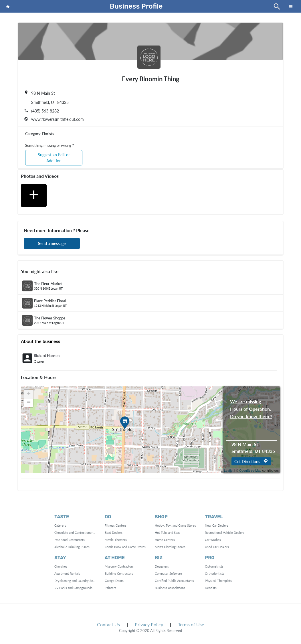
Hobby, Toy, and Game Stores (175, 525)
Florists (48, 134)
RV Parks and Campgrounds (73, 588)
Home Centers (165, 540)
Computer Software (168, 573)
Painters (110, 588)
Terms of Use (191, 624)
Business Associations (170, 588)
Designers (162, 566)
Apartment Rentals (67, 573)
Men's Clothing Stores (170, 547)
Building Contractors (119, 573)
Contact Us (108, 624)
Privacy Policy (149, 624)
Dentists (211, 588)
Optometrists (214, 566)
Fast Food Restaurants (70, 540)
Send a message (52, 243)
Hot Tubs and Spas (168, 533)
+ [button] (29, 394)
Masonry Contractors (119, 566)
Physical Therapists (218, 581)
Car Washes (213, 540)
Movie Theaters (116, 540)
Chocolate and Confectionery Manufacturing (85, 533)
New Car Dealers (217, 525)
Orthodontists (215, 573)
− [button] (29, 403)
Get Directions (251, 461)
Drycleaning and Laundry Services (78, 581)
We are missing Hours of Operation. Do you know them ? (251, 402)
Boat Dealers (114, 533)
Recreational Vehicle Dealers (225, 533)
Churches (61, 566)
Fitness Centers (116, 525)
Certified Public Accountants (174, 581)
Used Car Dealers (217, 547)
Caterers (60, 525)
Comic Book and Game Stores (125, 547)
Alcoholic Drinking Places (72, 547)
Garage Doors (114, 581)
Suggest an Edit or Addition (54, 158)
